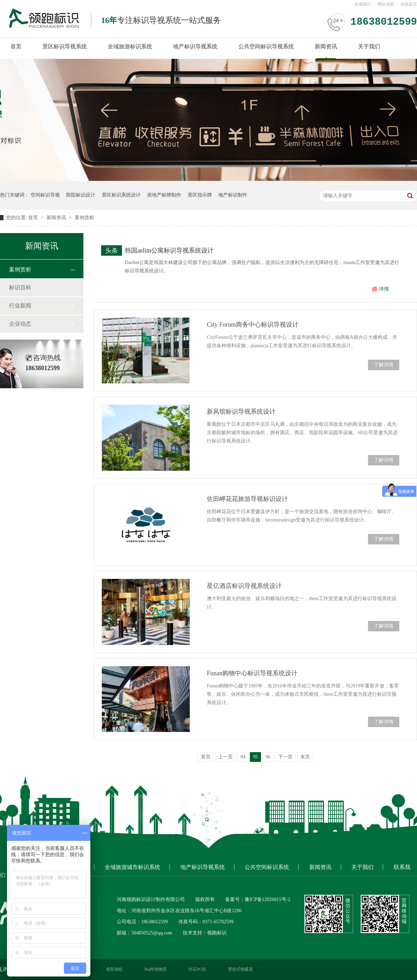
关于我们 (369, 46)
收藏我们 (363, 4)
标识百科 (20, 288)
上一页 (226, 757)
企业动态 (20, 324)
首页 (16, 46)
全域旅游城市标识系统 (132, 867)
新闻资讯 (326, 46)
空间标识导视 (45, 195)
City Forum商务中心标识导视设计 (253, 325)
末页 (305, 757)
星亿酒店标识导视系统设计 (244, 586)
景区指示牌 (200, 195)
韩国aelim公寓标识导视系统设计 (169, 250)
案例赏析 (84, 218)
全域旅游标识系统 (130, 46)
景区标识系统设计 (121, 195)
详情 (384, 289)
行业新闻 (20, 306)
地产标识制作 (233, 195)
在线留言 (409, 4)
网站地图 (386, 4)
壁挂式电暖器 (240, 969)
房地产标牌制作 (164, 195)
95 (255, 757)
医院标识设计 (81, 195)
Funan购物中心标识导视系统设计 (252, 673)
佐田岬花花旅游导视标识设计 (247, 499)
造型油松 (114, 969)
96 (268, 757)
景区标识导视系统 (65, 46)
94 (243, 757)
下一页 (285, 757)
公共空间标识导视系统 (266, 46)
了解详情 (384, 365)
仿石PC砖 (197, 969)
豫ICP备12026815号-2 (267, 899)
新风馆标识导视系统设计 (241, 412)
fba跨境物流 (156, 969)
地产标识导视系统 (195, 46)
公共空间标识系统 (267, 867)
